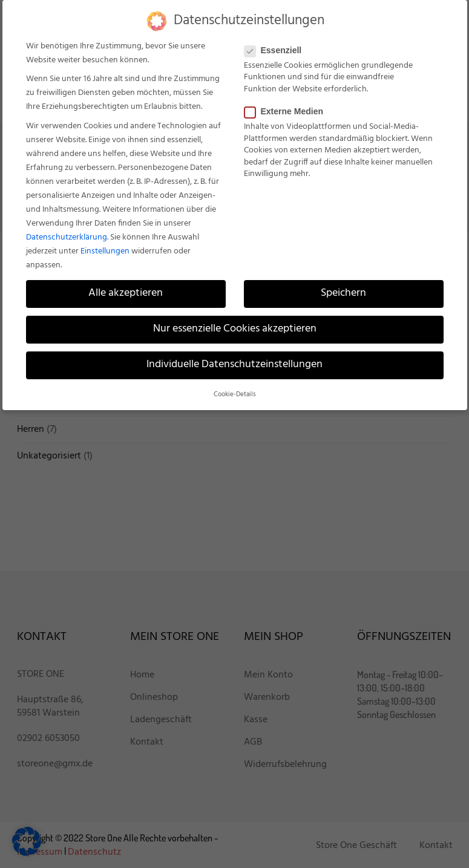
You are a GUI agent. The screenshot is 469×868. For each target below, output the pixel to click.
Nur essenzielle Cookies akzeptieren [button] (235, 329)
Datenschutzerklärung (67, 237)
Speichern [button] (343, 293)
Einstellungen (105, 251)
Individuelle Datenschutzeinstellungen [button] (234, 365)
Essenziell (277, 50)
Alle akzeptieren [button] (126, 293)
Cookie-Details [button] (235, 395)
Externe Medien (287, 111)
